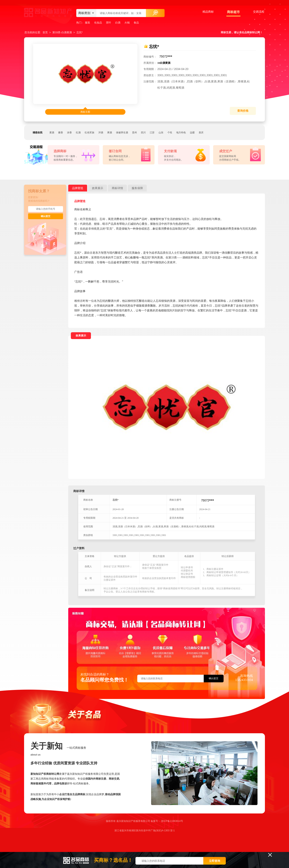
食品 (136, 23)
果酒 (110, 133)
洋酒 (101, 133)
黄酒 (52, 133)
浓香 (69, 133)
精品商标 (208, 12)
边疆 (192, 133)
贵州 (134, 133)
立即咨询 (215, 861)
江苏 (152, 133)
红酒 (78, 133)
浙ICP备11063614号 (172, 821)
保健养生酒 (122, 133)
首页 (45, 32)
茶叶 (109, 23)
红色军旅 (90, 133)
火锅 (127, 23)
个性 (170, 133)
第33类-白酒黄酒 (62, 32)
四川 (143, 133)
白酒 (118, 23)
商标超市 (233, 12)
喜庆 (201, 133)
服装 (88, 23)
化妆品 (98, 23)
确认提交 (46, 216)
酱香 (61, 133)
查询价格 (243, 111)
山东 (161, 133)
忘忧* (80, 32)
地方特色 (181, 133)
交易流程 (259, 12)
